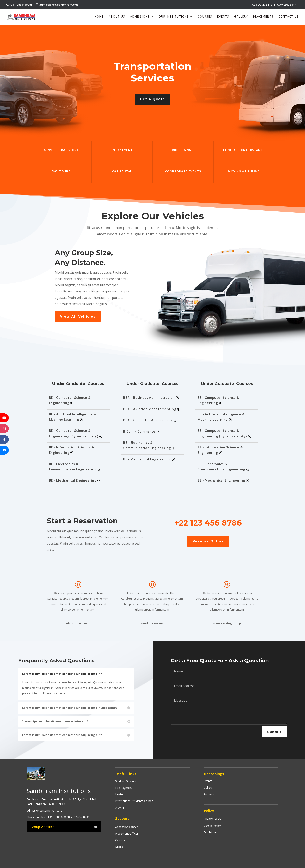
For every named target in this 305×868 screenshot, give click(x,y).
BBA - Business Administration (149, 398)
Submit (274, 732)
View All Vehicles (78, 316)
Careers (120, 840)
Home (99, 17)
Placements (263, 17)
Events (223, 17)
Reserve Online (208, 541)
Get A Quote (152, 99)
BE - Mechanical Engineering (73, 480)
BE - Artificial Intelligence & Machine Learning (72, 417)
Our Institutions (174, 17)
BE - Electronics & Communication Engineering (73, 467)
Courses (205, 17)
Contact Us (289, 17)
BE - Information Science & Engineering (71, 450)
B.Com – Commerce (139, 431)
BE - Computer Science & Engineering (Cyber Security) (74, 433)
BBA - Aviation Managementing (150, 409)
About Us (117, 17)
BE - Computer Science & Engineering (70, 400)
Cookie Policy (212, 826)
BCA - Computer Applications (148, 420)
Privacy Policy (212, 819)
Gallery (241, 17)
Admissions (140, 17)
